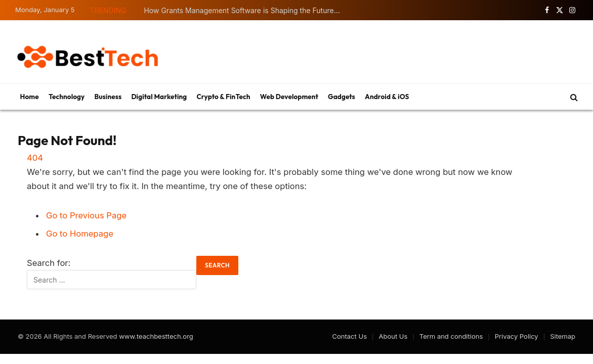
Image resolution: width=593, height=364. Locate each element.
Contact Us (350, 336)
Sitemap (563, 336)
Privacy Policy (517, 336)
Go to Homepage (80, 234)
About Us (393, 336)
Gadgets (342, 97)
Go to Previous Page (86, 215)
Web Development (289, 97)
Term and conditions (451, 336)
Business (108, 97)
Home (30, 97)
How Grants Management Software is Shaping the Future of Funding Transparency (245, 10)
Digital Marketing (159, 97)
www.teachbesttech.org (156, 336)
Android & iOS (387, 97)
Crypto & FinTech (223, 97)
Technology (67, 97)
